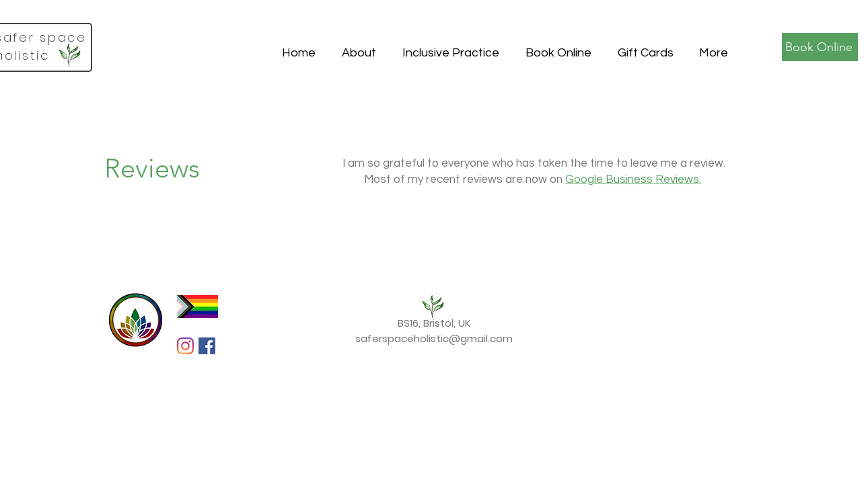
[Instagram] (185, 346)
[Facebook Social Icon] (207, 346)
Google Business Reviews (632, 179)
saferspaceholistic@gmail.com (434, 338)
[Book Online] (820, 47)
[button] (359, 47)
